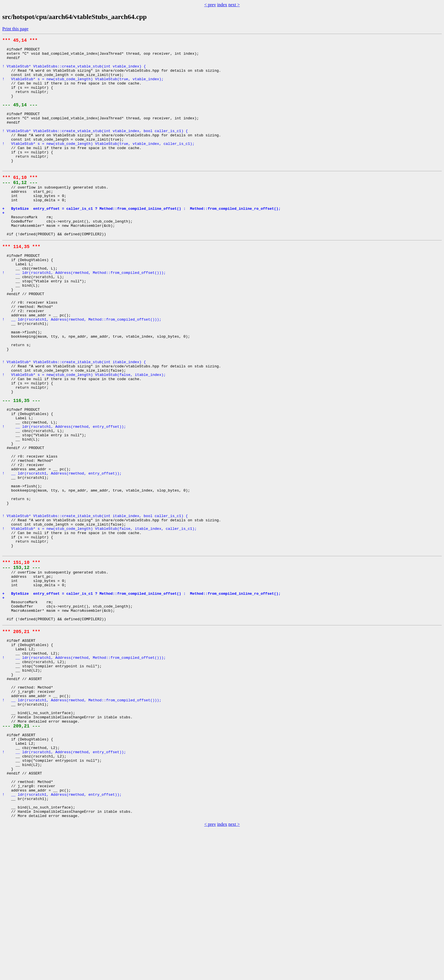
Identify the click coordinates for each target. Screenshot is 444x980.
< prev (210, 5)
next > (234, 5)
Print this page (15, 29)
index (222, 5)
